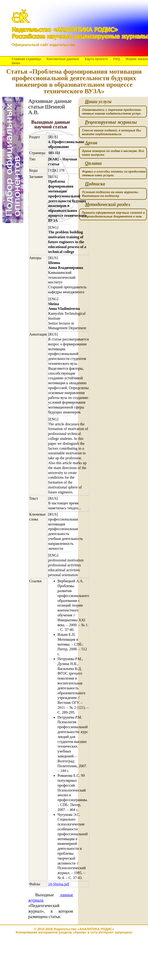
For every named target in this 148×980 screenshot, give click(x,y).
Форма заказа (137, 59)
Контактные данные (63, 59)
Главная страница (26, 59)
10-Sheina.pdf (59, 884)
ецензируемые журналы (111, 122)
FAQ (117, 59)
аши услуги (98, 102)
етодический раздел (108, 204)
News (16, 63)
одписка (95, 184)
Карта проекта (96, 59)
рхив (91, 143)
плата (93, 163)
